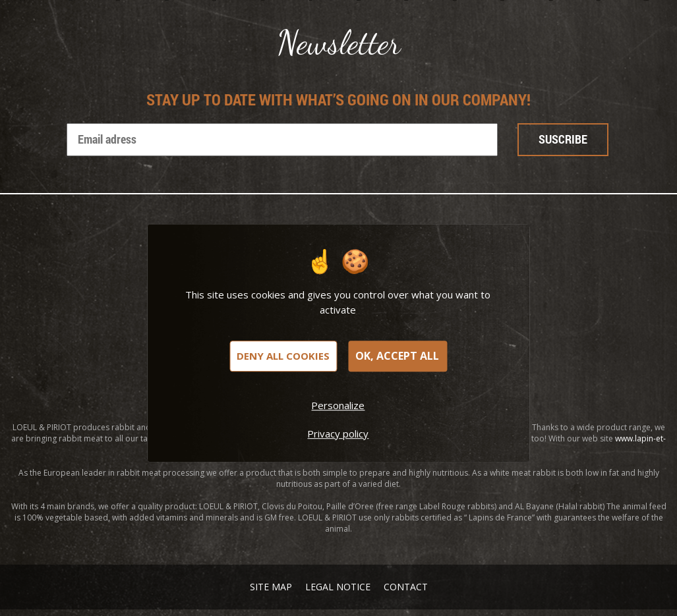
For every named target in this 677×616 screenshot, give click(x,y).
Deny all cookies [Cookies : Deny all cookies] (283, 356)
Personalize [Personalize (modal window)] (338, 405)
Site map (271, 587)
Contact (406, 587)
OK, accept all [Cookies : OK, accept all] (397, 356)
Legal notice (338, 587)
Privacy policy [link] (338, 434)
